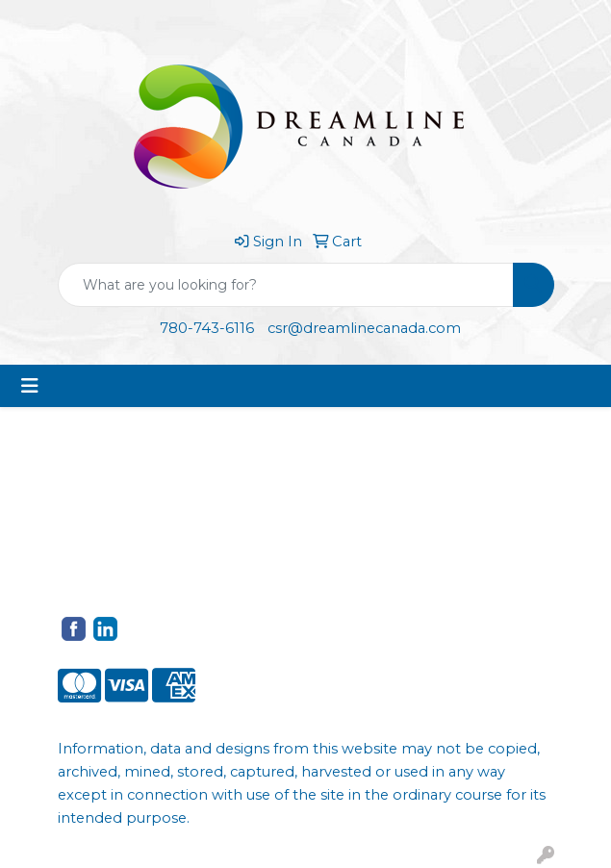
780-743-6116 (207, 328)
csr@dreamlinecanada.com (364, 328)
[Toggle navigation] (30, 386)
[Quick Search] (286, 285)
